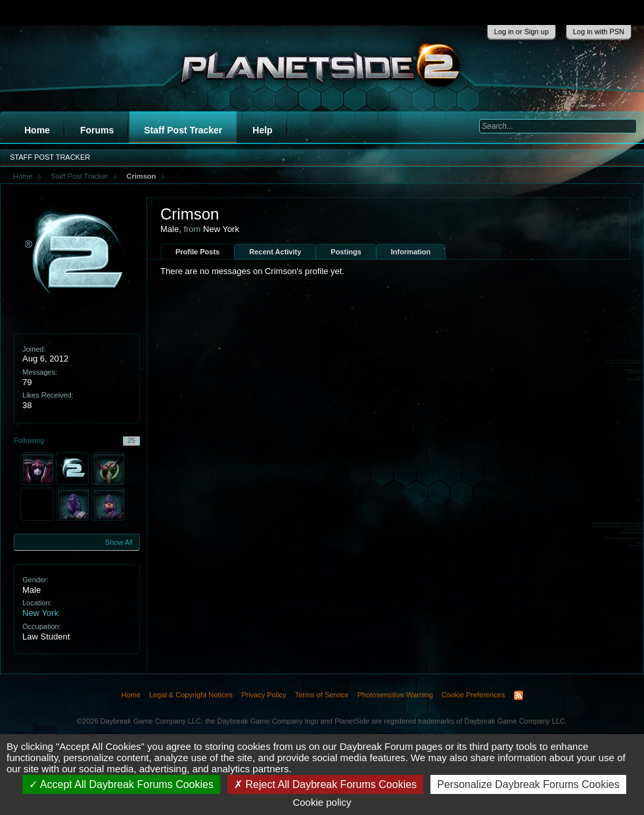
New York (40, 613)
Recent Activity (275, 252)
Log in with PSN (599, 32)
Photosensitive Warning (395, 695)
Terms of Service (322, 695)
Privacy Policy (264, 695)
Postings (346, 252)
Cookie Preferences (473, 695)
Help (262, 130)
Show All (119, 542)
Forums (97, 130)
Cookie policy (322, 802)
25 (131, 440)
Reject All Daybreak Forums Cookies (325, 784)
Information (411, 252)
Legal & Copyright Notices (191, 695)
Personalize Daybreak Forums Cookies (528, 784)
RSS (518, 695)
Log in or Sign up (521, 32)
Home (37, 130)
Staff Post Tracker (183, 130)
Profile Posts (197, 252)
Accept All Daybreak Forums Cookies (121, 784)
